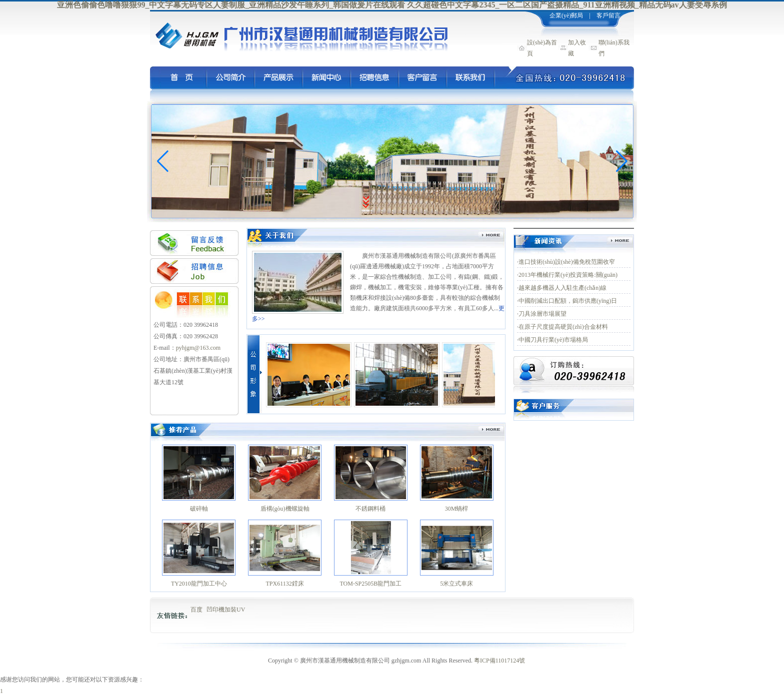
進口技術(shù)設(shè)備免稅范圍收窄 (567, 262)
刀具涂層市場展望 (542, 314)
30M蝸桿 (457, 509)
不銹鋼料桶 (370, 509)
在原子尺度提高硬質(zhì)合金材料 (563, 327)
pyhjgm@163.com (198, 348)
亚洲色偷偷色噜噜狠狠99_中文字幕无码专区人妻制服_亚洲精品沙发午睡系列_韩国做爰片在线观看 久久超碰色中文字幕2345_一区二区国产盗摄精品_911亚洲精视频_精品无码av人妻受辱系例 (392, 5)
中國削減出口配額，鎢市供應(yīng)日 (568, 301)
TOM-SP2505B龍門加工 (370, 584)
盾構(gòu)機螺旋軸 (285, 509)
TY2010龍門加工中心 (199, 584)
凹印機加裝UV (226, 610)
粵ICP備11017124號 (499, 661)
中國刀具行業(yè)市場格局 (553, 340)
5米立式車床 (456, 584)
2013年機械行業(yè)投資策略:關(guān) (568, 275)
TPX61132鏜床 (285, 584)
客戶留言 (608, 15)
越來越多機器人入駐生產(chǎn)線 (562, 288)
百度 (196, 610)
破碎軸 (199, 509)
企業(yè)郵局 (565, 15)
